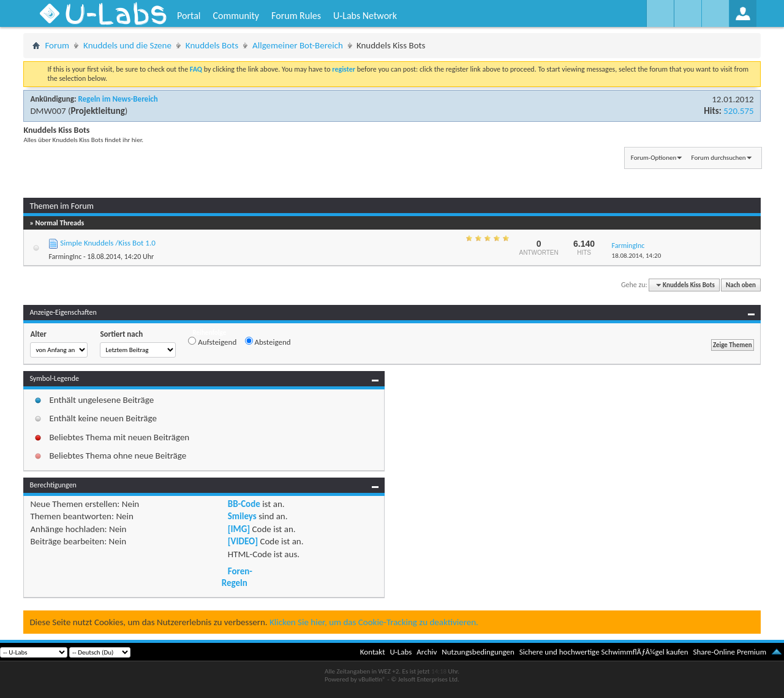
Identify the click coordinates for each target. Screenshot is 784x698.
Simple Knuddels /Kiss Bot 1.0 (107, 243)
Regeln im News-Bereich (118, 99)
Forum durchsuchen (719, 158)
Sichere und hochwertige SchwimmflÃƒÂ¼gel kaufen (604, 652)
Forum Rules (296, 16)
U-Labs (401, 652)
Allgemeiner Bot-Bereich (298, 45)
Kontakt (373, 652)
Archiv (427, 652)
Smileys (242, 516)
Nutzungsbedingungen (478, 652)
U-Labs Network (365, 16)
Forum (57, 45)
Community (236, 16)
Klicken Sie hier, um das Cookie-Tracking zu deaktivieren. (374, 622)
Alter (38, 334)
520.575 (738, 111)
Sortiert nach (121, 334)
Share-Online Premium (729, 652)
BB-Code (244, 504)
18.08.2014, (637, 256)
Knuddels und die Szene (127, 45)
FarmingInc (65, 257)
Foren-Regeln (237, 577)
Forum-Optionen (654, 158)
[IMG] (239, 529)
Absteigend (268, 342)
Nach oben (741, 285)
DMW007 (48, 111)
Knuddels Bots (212, 45)
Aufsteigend (212, 342)
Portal (189, 16)
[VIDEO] (243, 541)
